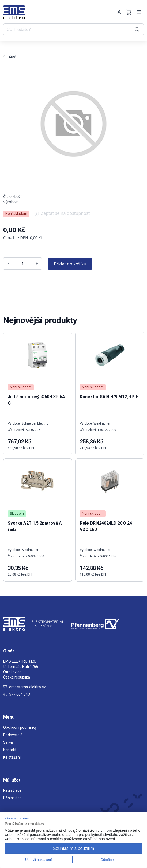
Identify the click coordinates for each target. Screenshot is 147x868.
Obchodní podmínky (20, 727)
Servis (8, 742)
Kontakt (10, 750)
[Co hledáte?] (68, 29)
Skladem (17, 514)
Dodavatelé (13, 735)
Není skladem (16, 214)
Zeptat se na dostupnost (62, 215)
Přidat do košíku (70, 264)
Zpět (10, 56)
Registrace (12, 790)
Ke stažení (12, 757)
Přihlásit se (12, 798)
